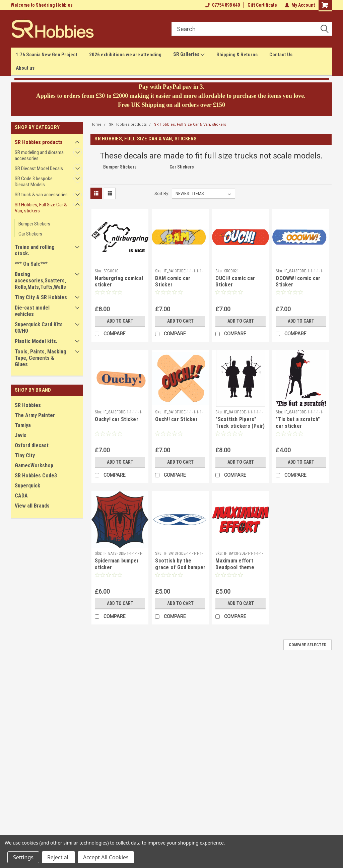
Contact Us (281, 55)
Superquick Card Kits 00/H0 (39, 328)
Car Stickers (30, 234)
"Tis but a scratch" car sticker (298, 423)
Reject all (58, 857)
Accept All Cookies (106, 857)
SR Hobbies (28, 405)
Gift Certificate (262, 5)
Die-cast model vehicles (32, 311)
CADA (21, 496)
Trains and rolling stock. (35, 250)
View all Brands (32, 506)
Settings (23, 857)
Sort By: (162, 193)
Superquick (27, 486)
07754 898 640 (223, 5)
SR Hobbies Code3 (36, 476)
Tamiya (23, 425)
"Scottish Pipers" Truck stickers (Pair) (240, 423)
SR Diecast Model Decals (39, 169)
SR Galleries (189, 55)
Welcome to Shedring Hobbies (42, 5)
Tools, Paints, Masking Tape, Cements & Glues (41, 358)
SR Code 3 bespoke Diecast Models (34, 182)
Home (96, 124)
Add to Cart (120, 321)
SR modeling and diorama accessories (39, 155)
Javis (21, 435)
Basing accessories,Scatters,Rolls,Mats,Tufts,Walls (40, 281)
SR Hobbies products (39, 142)
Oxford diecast (32, 445)
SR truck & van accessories (41, 195)
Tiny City (25, 455)
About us (25, 68)
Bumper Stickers (34, 224)
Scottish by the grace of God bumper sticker (180, 567)
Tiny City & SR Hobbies (41, 297)
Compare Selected (307, 645)
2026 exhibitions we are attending (125, 55)
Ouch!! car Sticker (176, 419)
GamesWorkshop (34, 465)
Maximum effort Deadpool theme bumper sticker (235, 567)
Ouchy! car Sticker (117, 419)
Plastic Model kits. (36, 341)
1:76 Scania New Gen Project (47, 55)
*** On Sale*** (31, 264)
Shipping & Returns (237, 55)
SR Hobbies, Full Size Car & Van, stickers (41, 208)
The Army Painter (35, 415)
